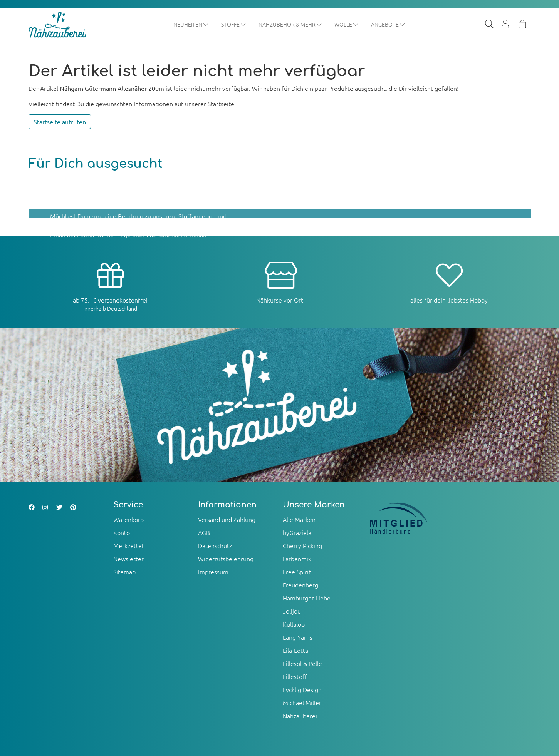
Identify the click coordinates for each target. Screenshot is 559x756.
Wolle (347, 24)
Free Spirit (297, 572)
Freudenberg (300, 585)
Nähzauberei (300, 716)
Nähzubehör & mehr (290, 24)
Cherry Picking (302, 545)
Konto (122, 532)
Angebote (388, 24)
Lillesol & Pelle (302, 663)
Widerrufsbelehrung (226, 559)
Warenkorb (128, 519)
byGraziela (297, 532)
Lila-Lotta (295, 650)
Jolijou (292, 611)
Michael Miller (302, 702)
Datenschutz (215, 545)
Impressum (213, 572)
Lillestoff (295, 676)
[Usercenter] (506, 25)
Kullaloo (294, 624)
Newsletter (128, 559)
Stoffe (234, 24)
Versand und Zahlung (227, 519)
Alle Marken (299, 519)
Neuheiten (191, 24)
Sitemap (124, 572)
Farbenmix (297, 559)
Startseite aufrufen (60, 122)
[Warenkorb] (522, 25)
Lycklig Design (302, 689)
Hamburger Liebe (307, 598)
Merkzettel (128, 545)
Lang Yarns (298, 637)
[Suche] (489, 25)
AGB (204, 532)
